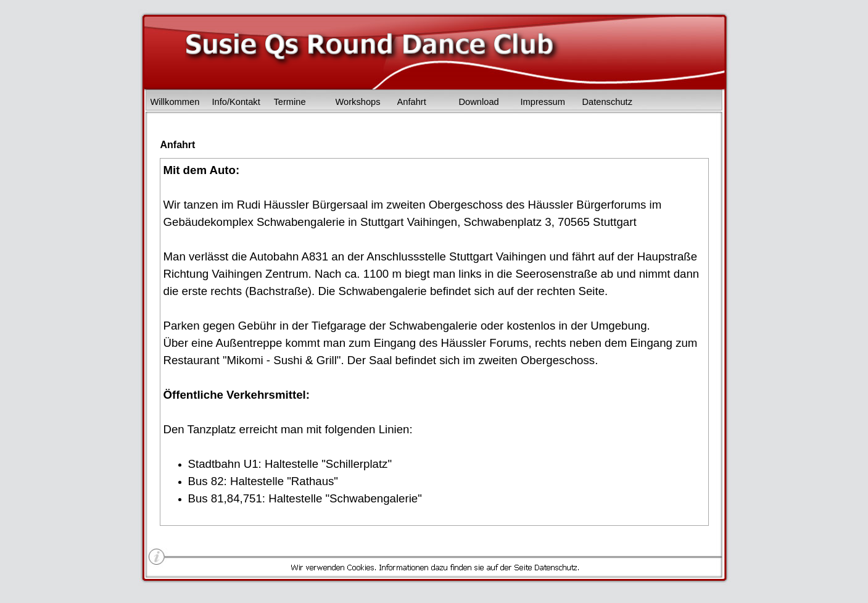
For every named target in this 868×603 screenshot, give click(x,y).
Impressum (543, 102)
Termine (290, 102)
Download (479, 102)
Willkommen (175, 102)
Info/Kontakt (236, 102)
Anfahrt (412, 102)
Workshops (358, 102)
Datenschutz (607, 102)
